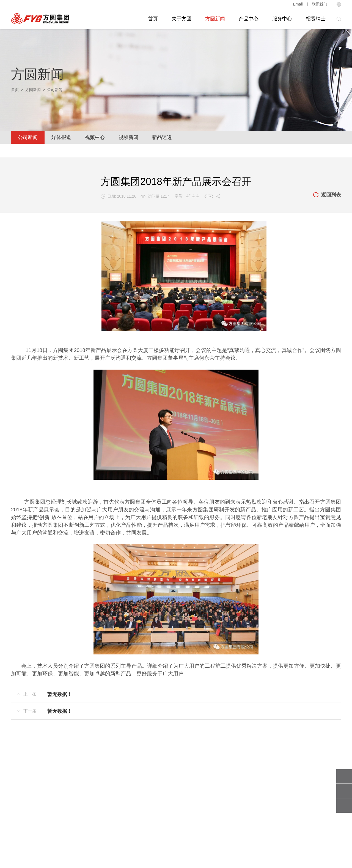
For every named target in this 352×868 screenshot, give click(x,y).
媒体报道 (61, 137)
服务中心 (282, 19)
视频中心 (95, 137)
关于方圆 (182, 19)
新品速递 (162, 137)
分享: (212, 196)
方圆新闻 (215, 19)
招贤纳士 (316, 19)
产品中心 (249, 19)
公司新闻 (28, 137)
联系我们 (320, 4)
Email (298, 4)
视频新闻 (128, 137)
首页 (153, 19)
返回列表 (327, 195)
